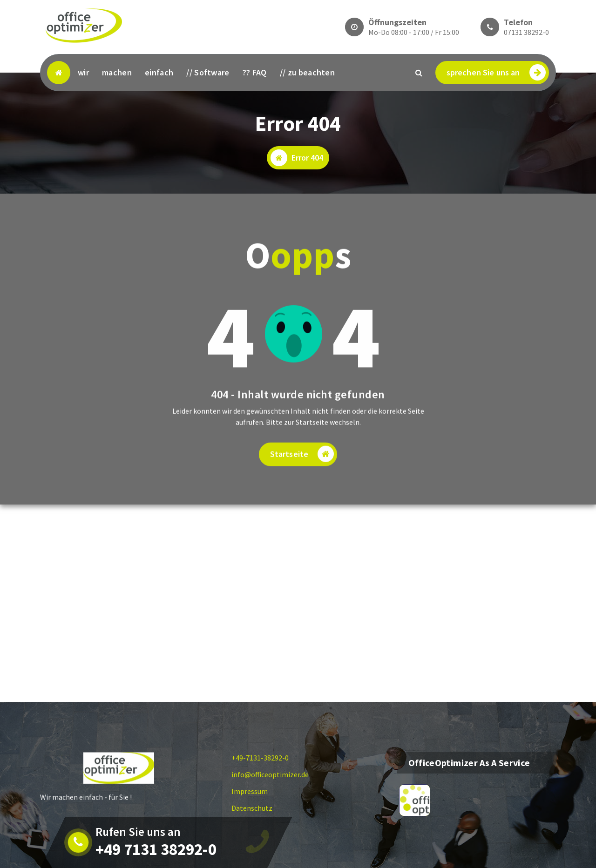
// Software (208, 72)
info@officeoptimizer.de (270, 774)
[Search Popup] (419, 73)
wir (83, 72)
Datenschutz (252, 808)
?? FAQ (255, 72)
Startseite (302, 466)
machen (117, 72)
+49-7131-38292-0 (260, 758)
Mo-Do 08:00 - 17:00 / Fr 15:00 (414, 32)
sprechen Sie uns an (496, 72)
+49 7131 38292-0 (156, 849)
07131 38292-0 (526, 32)
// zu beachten (307, 72)
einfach (159, 72)
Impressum (250, 791)
